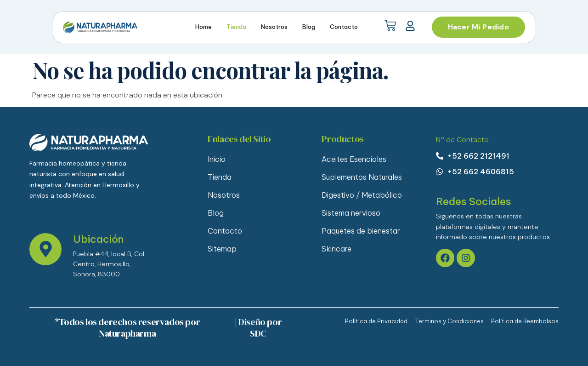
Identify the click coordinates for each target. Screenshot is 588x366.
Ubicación (98, 239)
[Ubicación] (45, 249)
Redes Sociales (474, 201)
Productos (342, 139)
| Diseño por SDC (258, 328)
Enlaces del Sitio (239, 139)
